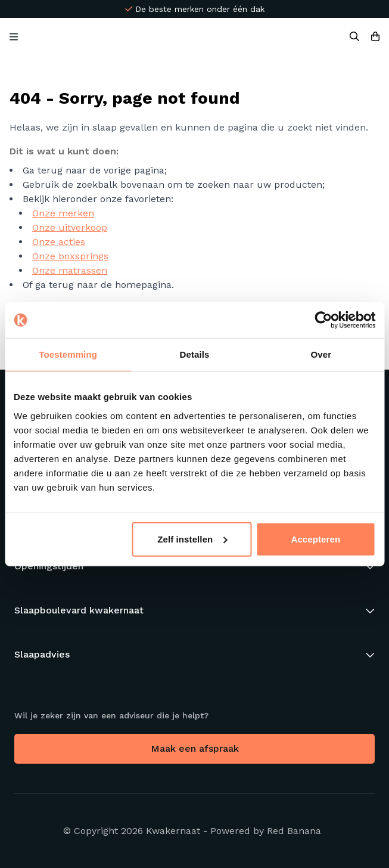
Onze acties (59, 242)
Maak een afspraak (195, 748)
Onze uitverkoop (70, 227)
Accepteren (316, 539)
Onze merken (63, 213)
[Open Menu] (14, 37)
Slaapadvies (42, 654)
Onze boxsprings (70, 256)
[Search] (354, 37)
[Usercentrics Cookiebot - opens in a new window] (323, 320)
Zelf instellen (192, 539)
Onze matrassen (70, 270)
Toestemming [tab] (68, 354)
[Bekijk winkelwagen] (375, 37)
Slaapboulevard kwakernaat (79, 610)
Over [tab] (321, 354)
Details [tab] (195, 354)
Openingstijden (49, 566)
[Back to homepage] (190, 37)
